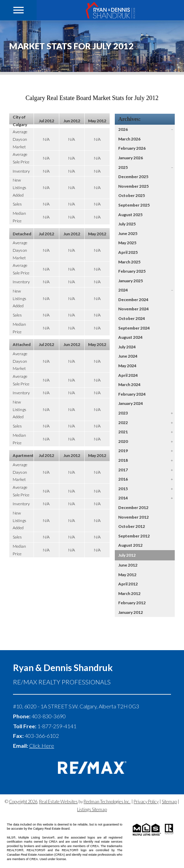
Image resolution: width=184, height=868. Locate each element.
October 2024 (132, 318)
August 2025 (130, 215)
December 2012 (133, 507)
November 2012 (133, 517)
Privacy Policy (146, 802)
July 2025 (127, 224)
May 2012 (127, 575)
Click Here (42, 746)
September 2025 (134, 205)
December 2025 (133, 177)
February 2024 (132, 394)
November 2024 (133, 309)
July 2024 (127, 347)
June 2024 (128, 356)
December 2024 (133, 300)
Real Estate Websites (58, 802)
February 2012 (132, 603)
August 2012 (130, 545)
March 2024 (129, 385)
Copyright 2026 (23, 802)
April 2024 (128, 375)
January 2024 (131, 403)
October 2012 (132, 526)
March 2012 (129, 593)
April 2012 (128, 584)
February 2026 (132, 148)
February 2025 (132, 271)
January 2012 (131, 612)
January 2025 (131, 281)
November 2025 (133, 186)
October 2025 (132, 195)
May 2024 (127, 366)
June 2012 (128, 565)
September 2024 (134, 328)
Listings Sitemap (92, 809)
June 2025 (128, 233)
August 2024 (130, 337)
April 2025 (128, 252)
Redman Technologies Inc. (107, 802)
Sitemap (169, 802)
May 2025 (127, 243)
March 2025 (129, 262)
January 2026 (131, 158)
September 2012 (134, 536)
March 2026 (129, 139)
